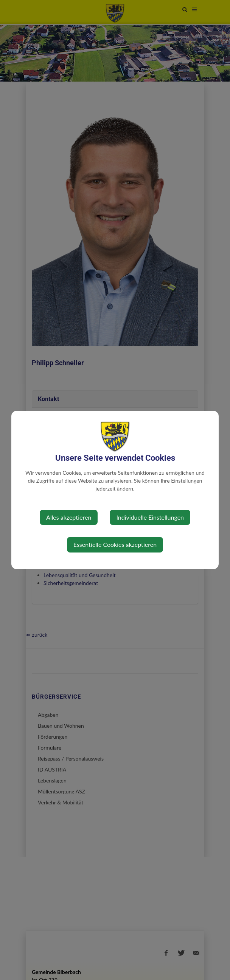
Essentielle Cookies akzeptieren (115, 544)
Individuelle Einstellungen (150, 517)
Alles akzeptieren (69, 517)
